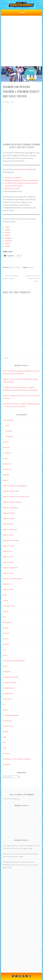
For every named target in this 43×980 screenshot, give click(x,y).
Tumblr (7, 246)
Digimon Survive (8, 573)
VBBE (5, 737)
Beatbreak (6, 447)
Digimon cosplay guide (10, 508)
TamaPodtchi (7, 699)
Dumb (8, 426)
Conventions (7, 453)
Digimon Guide (8, 535)
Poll (4, 650)
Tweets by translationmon (11, 799)
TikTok (7, 243)
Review (5, 655)
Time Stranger (7, 721)
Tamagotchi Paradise (10, 682)
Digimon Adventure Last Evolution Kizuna (16, 497)
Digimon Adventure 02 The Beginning (15, 486)
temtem (5, 710)
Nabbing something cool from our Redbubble (22, 180)
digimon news (7, 551)
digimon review (8, 557)
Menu (23, 13)
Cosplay (6, 458)
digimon (6, 480)
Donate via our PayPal (13, 178)
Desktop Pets (7, 469)
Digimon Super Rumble (10, 568)
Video (18, 267)
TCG (4, 704)
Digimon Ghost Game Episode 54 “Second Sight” (33, 279)
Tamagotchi (7, 672)
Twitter (7, 230)
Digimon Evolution (9, 518)
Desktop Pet (7, 464)
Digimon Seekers (8, 562)
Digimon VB (7, 584)
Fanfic (5, 595)
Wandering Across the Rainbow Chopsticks (17, 759)
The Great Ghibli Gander (11, 715)
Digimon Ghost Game (10, 529)
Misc (4, 617)
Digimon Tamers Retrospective (13, 579)
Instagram (8, 238)
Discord (8, 232)
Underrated (9, 436)
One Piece (6, 633)
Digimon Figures (8, 524)
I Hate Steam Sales (9, 606)
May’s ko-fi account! (12, 188)
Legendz (6, 611)
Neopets (6, 628)
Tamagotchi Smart (9, 688)
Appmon (6, 442)
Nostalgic (9, 431)
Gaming (5, 600)
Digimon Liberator (9, 546)
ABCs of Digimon (8, 420)
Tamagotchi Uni (8, 693)
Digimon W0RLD (8, 589)
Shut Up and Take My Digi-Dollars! (14, 661)
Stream (5, 666)
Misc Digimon (7, 622)
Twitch (7, 227)
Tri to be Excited (8, 726)
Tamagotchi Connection (11, 677)
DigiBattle (6, 475)
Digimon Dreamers (9, 513)
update (5, 732)
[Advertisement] (21, 44)
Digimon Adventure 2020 (11, 491)
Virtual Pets (6, 753)
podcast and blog (25, 169)
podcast (6, 639)
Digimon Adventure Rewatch (12, 502)
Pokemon (12, 267)
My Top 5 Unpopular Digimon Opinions (11, 277)
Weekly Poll (7, 764)
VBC (4, 743)
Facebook (8, 241)
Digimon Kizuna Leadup (11, 540)
